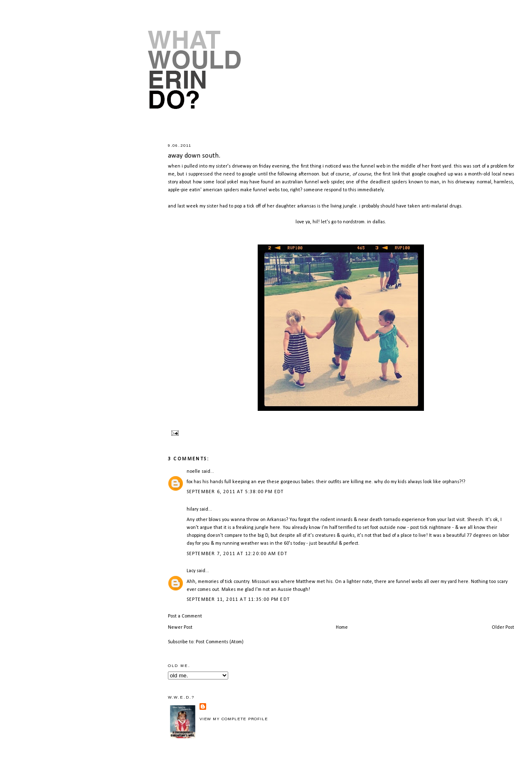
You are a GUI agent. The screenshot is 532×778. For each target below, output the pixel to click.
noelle (193, 472)
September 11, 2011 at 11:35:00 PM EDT (238, 600)
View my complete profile (234, 719)
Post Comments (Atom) (220, 642)
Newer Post (180, 627)
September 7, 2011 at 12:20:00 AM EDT (237, 554)
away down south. (194, 156)
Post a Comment (185, 616)
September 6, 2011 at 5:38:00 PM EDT (235, 492)
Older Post (503, 627)
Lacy (191, 571)
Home (342, 627)
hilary (192, 509)
